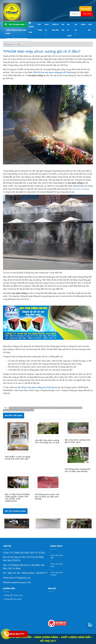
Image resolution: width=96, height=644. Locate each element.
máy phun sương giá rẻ (73, 408)
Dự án (76, 29)
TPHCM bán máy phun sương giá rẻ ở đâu (52, 72)
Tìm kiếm (87, 14)
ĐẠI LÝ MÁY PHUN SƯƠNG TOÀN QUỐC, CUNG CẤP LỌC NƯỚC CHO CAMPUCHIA (17, 498)
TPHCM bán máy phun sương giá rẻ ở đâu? (42, 51)
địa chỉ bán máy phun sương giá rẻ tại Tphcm (37, 387)
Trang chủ (31, 27)
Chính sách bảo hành (57, 565)
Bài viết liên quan (14, 415)
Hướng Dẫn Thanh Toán (13, 595)
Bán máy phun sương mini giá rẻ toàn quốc (77, 441)
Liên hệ (90, 27)
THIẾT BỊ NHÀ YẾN (55, 27)
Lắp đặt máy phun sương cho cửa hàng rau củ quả (47, 441)
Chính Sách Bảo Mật (57, 557)
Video (83, 24)
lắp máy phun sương (26, 410)
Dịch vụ (47, 29)
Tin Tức (63, 27)
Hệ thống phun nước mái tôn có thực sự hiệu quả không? (47, 497)
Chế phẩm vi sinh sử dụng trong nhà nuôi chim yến (17, 458)
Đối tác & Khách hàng (15, 511)
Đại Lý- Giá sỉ (69, 30)
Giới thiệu (40, 27)
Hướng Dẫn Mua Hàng (13, 599)
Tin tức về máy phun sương (20, 408)
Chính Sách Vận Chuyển (57, 574)
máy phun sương (10, 410)
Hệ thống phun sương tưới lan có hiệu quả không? (78, 470)
